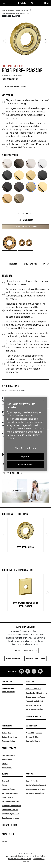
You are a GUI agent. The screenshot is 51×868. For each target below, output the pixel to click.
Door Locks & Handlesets (36, 693)
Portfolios (7, 726)
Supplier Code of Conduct (20, 859)
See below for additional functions (14, 86)
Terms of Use (39, 859)
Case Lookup (8, 797)
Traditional (7, 768)
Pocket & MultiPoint (34, 701)
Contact (5, 781)
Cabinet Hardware (33, 689)
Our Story (30, 774)
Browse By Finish (33, 717)
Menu (45, 3)
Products (30, 682)
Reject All (26, 456)
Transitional (7, 760)
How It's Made (32, 781)
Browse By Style (33, 737)
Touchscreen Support (11, 818)
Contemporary (8, 755)
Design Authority (33, 741)
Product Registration (11, 801)
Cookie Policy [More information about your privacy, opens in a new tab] (24, 435)
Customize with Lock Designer (26, 227)
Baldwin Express (10, 825)
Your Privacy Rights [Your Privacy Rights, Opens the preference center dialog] (26, 448)
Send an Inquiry (9, 692)
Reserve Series (8, 741)
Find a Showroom (13, 658)
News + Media (8, 834)
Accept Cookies (25, 465)
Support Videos (9, 789)
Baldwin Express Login (36, 658)
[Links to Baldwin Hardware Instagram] (21, 671)
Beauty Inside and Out (35, 789)
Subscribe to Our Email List (26, 650)
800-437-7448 (8, 688)
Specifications (30, 264)
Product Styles (9, 748)
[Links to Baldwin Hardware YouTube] (40, 671)
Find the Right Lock (10, 814)
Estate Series (8, 733)
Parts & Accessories (34, 709)
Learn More (17, 491)
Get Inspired (31, 726)
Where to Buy (26, 220)
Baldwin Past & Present (36, 785)
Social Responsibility (35, 793)
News (4, 841)
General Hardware (33, 705)
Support (6, 774)
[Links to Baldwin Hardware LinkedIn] (34, 671)
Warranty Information (12, 806)
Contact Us (7, 682)
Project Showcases (34, 733)
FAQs (4, 785)
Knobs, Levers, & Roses (35, 697)
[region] (26, 434)
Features (13, 264)
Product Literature (10, 810)
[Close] (43, 400)
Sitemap (26, 861)
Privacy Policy (39, 856)
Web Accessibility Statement (18, 856)
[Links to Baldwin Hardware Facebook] (28, 671)
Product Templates (10, 793)
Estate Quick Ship (10, 737)
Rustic (5, 764)
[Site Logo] (26, 3)
